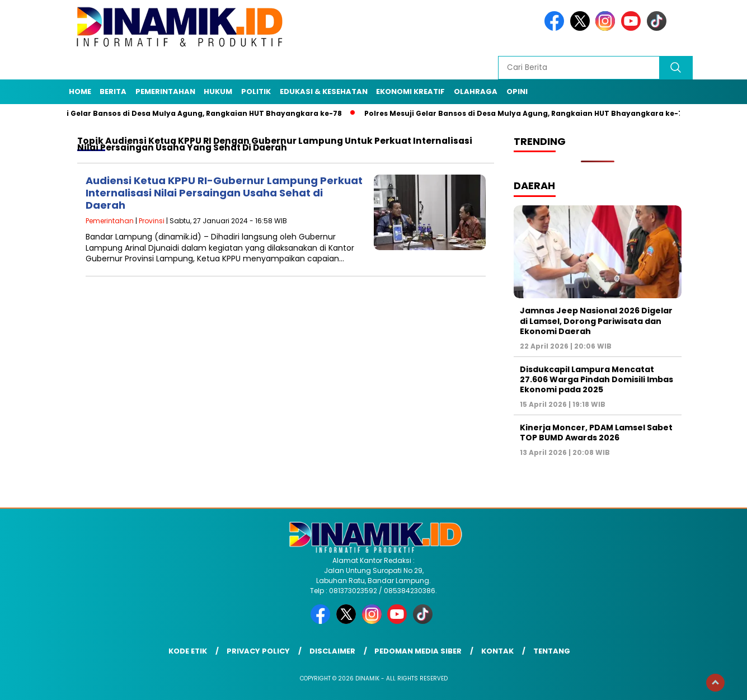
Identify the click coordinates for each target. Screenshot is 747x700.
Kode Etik (188, 651)
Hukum (218, 91)
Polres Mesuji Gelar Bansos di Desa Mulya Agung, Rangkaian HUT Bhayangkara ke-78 (185, 113)
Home (80, 91)
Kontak (497, 651)
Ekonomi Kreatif (410, 91)
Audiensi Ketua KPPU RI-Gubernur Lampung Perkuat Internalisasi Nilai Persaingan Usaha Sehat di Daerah (224, 192)
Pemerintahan (165, 91)
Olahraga (476, 91)
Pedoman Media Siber (418, 651)
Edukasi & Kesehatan (324, 91)
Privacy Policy (258, 651)
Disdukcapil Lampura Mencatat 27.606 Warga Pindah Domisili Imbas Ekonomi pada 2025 (596, 379)
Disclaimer (332, 651)
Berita (113, 91)
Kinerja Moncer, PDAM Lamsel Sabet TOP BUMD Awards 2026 (596, 433)
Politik (256, 91)
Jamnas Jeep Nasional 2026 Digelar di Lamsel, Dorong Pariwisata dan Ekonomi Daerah (596, 321)
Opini (517, 91)
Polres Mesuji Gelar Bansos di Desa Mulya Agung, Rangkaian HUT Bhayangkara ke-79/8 (534, 113)
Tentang (552, 651)
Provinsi (152, 221)
